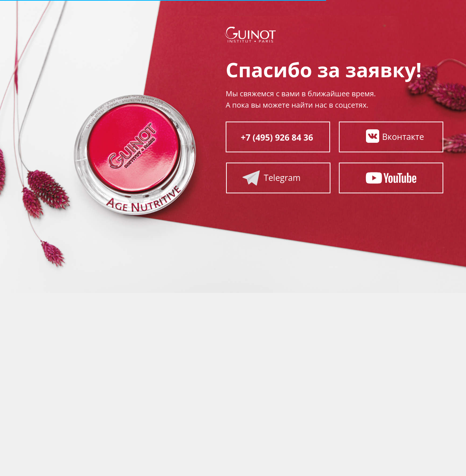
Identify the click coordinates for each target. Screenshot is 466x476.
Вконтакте (403, 137)
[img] (373, 136)
